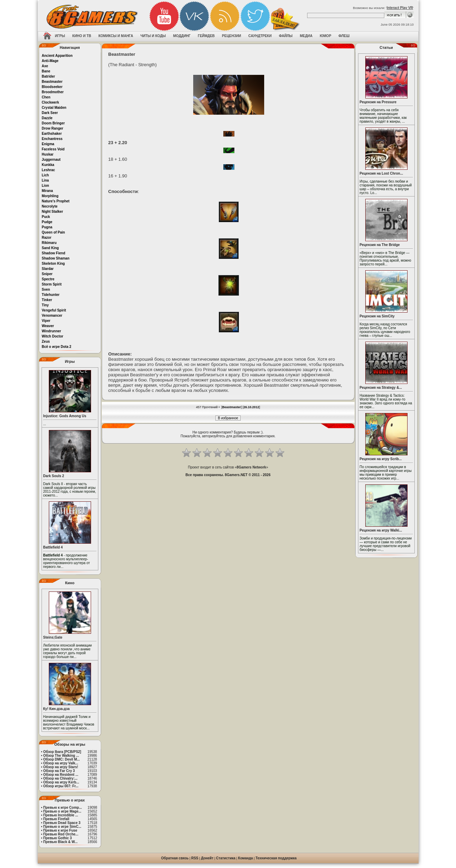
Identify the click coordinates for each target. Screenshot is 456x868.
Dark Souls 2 (54, 476)
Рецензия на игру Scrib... (381, 459)
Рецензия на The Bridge (380, 245)
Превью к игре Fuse (60, 830)
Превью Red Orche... (61, 834)
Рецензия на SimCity (377, 316)
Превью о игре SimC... (62, 827)
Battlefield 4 (53, 547)
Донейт (207, 858)
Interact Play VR (400, 8)
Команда (246, 858)
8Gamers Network (252, 467)
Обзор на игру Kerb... (61, 782)
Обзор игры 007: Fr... (61, 786)
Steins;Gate (53, 637)
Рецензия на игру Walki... (381, 530)
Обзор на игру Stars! (61, 767)
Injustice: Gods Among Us (65, 416)
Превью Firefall (56, 819)
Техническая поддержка (276, 858)
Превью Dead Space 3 (62, 823)
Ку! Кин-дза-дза (56, 709)
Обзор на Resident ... (61, 775)
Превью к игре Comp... (63, 808)
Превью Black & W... (60, 842)
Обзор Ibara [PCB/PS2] (62, 752)
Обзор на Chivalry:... (60, 778)
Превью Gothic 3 (57, 838)
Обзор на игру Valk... (61, 763)
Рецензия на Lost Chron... (382, 173)
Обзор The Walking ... (61, 756)
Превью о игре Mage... (62, 811)
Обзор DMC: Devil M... (62, 759)
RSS (195, 858)
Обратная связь (175, 858)
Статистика (226, 858)
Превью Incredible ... (61, 815)
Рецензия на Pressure (378, 102)
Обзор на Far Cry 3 (59, 771)
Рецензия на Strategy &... (381, 388)
